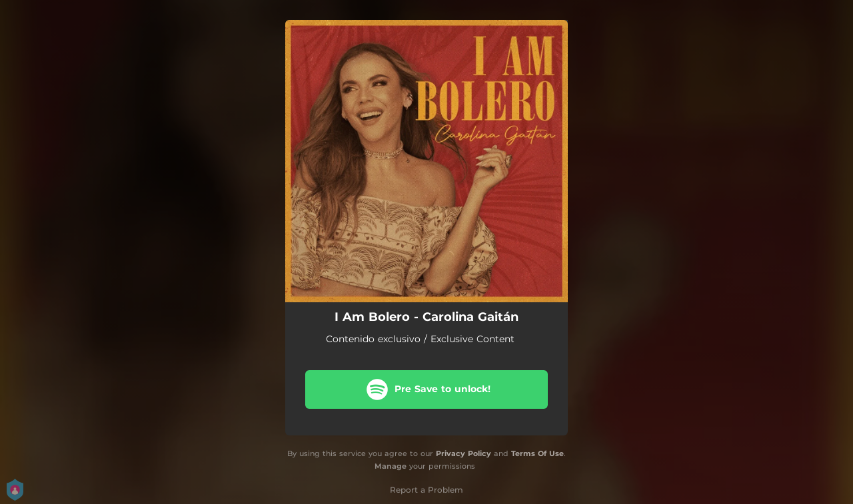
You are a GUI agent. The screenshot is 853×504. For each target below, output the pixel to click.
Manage (391, 466)
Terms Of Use (537, 453)
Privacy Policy (463, 453)
